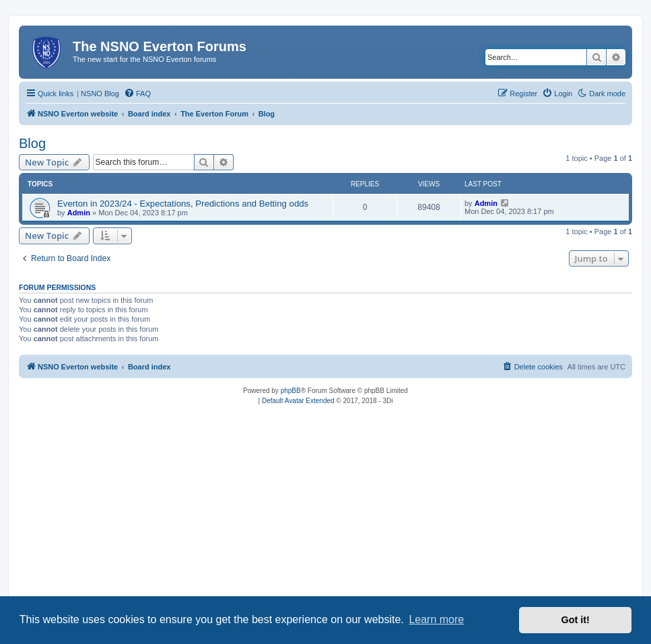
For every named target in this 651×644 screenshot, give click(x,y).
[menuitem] (137, 94)
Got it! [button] (576, 620)
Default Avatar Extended (298, 401)
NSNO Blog (100, 94)
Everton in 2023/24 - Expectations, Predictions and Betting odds (183, 204)
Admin (79, 213)
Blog (32, 143)
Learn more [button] (436, 619)
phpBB (291, 391)
